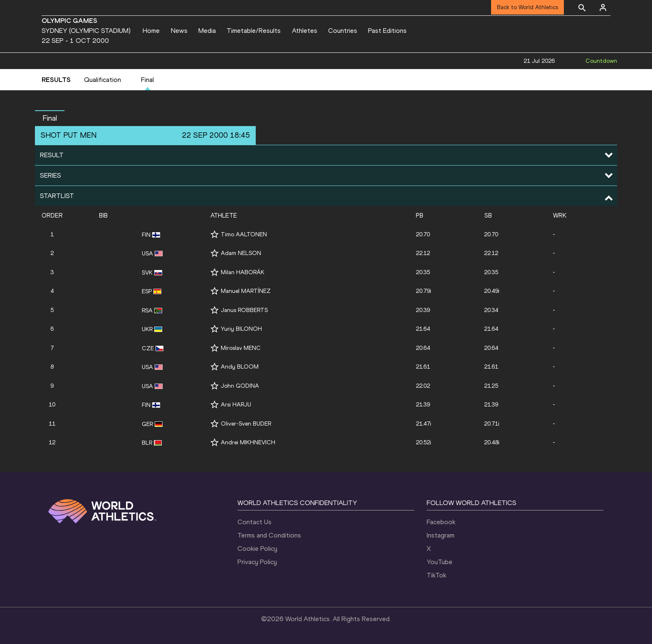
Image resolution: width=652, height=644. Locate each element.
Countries (343, 31)
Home (151, 31)
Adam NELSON (241, 253)
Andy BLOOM (240, 367)
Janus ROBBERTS (244, 310)
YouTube (440, 562)
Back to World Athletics (527, 7)
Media (207, 31)
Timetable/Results (254, 31)
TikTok (436, 575)
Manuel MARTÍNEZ (246, 291)
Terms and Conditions (269, 535)
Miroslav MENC (241, 348)
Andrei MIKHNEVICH (248, 442)
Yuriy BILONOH (241, 329)
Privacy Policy (257, 562)
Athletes (305, 31)
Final (147, 80)
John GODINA (240, 386)
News (179, 31)
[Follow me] (215, 234)
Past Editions (387, 31)
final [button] (50, 118)
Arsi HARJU (236, 405)
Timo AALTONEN (244, 234)
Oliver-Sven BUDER (246, 424)
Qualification (102, 80)
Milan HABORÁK (243, 272)
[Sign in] (603, 7)
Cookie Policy (257, 549)
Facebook (441, 522)
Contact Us (254, 522)
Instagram (441, 535)
